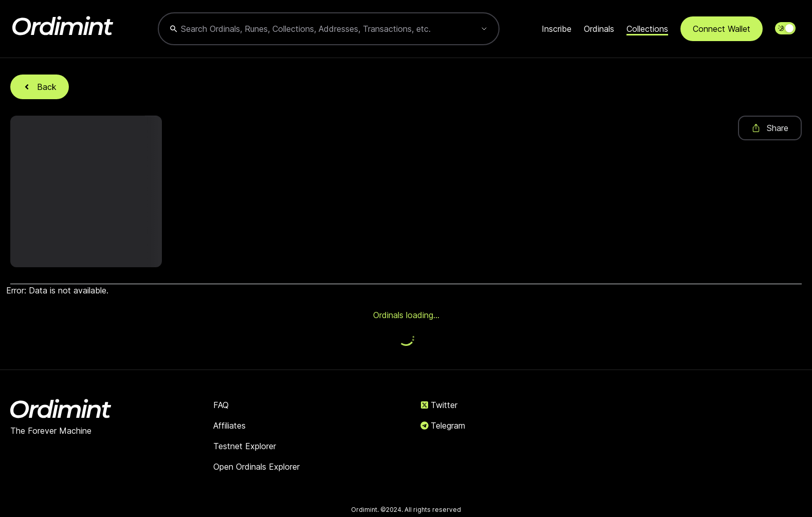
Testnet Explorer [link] (245, 446)
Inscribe (557, 29)
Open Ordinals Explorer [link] (256, 467)
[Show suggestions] (484, 29)
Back (40, 87)
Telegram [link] (443, 426)
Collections (647, 29)
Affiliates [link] (229, 426)
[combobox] (318, 29)
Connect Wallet (722, 29)
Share (770, 128)
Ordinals (599, 29)
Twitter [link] (439, 405)
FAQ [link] (221, 405)
